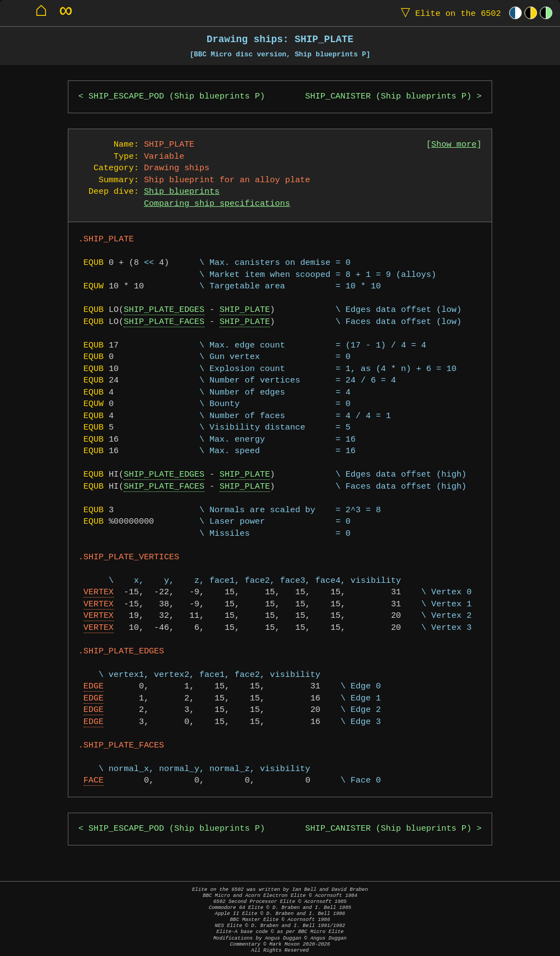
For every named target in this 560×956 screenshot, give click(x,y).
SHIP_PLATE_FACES (164, 322)
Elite (448, 13)
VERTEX (99, 592)
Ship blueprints (182, 192)
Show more (454, 145)
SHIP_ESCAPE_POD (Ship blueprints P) (177, 97)
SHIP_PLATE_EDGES (164, 310)
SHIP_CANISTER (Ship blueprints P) (388, 97)
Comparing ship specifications (217, 204)
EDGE (94, 686)
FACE (94, 781)
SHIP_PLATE (244, 310)
